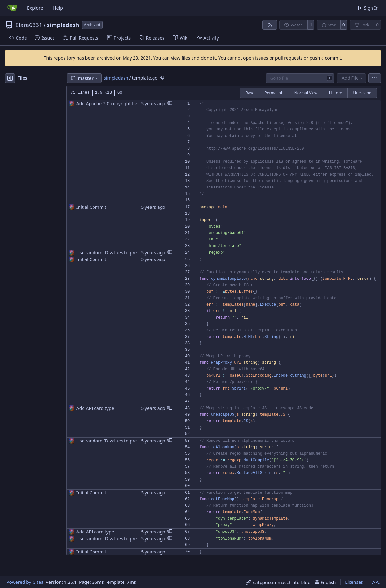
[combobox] (300, 78)
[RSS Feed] (270, 25)
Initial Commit (91, 207)
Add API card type (95, 408)
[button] (170, 104)
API (376, 582)
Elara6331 (29, 25)
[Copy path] (162, 78)
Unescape (362, 93)
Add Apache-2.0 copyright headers (113, 103)
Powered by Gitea (25, 582)
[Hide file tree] (10, 78)
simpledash (63, 25)
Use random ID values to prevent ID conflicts (124, 253)
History (335, 93)
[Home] (12, 8)
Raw (249, 93)
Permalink (274, 93)
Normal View (306, 93)
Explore (35, 8)
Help (58, 8)
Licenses (354, 582)
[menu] (375, 78)
